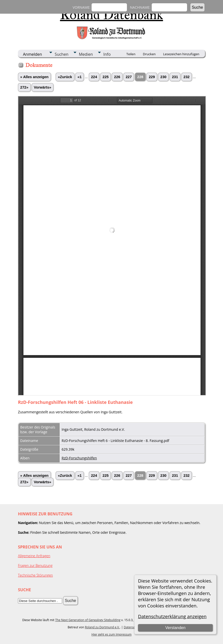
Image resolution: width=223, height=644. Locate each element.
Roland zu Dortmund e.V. (102, 627)
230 (163, 77)
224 (94, 77)
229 (152, 77)
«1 (80, 77)
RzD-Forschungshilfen (79, 458)
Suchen (61, 54)
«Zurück (65, 77)
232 (187, 77)
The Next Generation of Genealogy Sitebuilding (88, 620)
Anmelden (32, 54)
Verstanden (175, 628)
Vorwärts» (43, 87)
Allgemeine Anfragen (34, 556)
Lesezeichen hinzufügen (181, 54)
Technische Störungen (35, 575)
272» (24, 87)
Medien (86, 54)
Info (107, 54)
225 (106, 77)
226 (117, 77)
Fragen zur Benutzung (35, 565)
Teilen (131, 54)
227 (129, 77)
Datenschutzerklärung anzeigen (172, 616)
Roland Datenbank (112, 15)
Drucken (149, 54)
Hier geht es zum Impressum (112, 634)
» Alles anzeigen (34, 77)
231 (175, 77)
